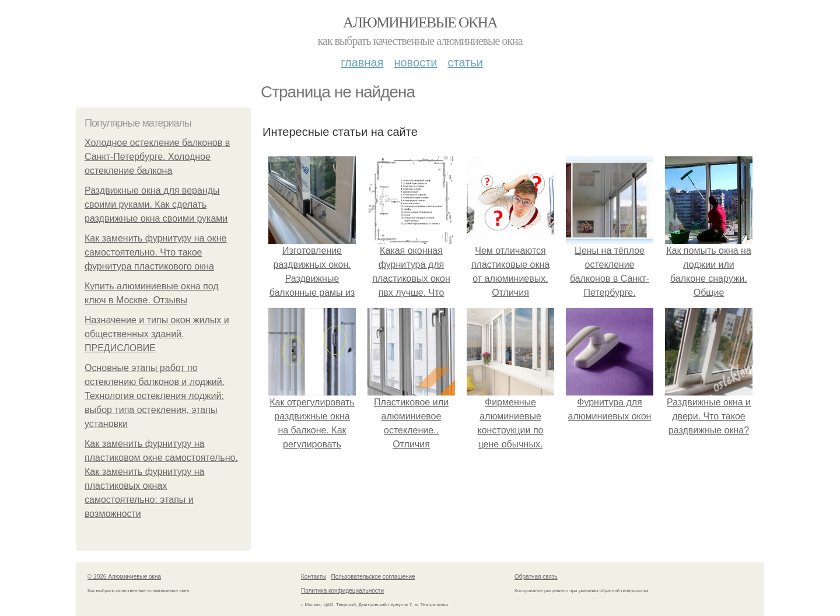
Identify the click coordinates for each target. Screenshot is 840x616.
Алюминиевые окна (420, 22)
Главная (362, 62)
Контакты (314, 577)
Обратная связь (536, 577)
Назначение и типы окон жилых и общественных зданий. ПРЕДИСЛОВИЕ (157, 334)
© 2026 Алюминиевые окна (124, 577)
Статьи (465, 62)
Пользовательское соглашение (373, 577)
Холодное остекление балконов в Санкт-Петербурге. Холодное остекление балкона (157, 157)
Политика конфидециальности (342, 591)
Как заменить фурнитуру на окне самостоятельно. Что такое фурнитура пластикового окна (155, 252)
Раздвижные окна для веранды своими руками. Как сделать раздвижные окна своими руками (156, 204)
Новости (415, 62)
